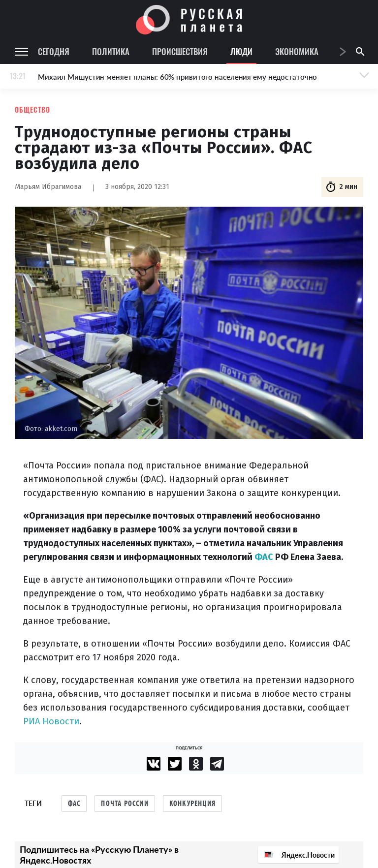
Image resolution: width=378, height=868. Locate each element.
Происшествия (180, 51)
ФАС (264, 557)
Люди (241, 51)
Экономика (297, 51)
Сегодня (54, 51)
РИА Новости (51, 721)
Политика (111, 51)
